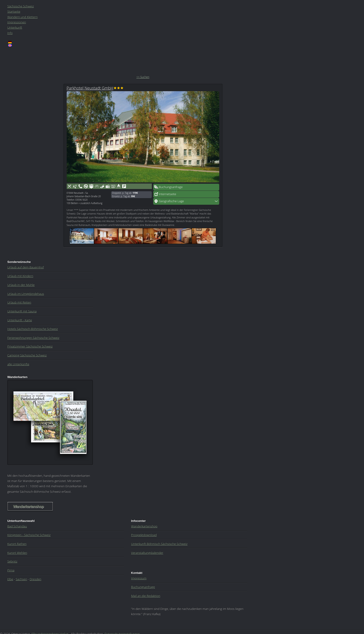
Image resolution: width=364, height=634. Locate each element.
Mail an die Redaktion (146, 596)
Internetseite (168, 194)
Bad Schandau (17, 526)
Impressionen (17, 22)
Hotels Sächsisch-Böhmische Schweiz (33, 329)
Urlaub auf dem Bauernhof (25, 267)
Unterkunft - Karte (20, 320)
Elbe (10, 579)
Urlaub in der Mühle (21, 285)
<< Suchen (143, 77)
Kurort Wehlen (17, 553)
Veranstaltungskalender (147, 553)
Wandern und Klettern (22, 17)
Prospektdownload (144, 535)
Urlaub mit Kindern (20, 276)
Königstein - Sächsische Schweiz (29, 535)
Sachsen (21, 579)
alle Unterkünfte (18, 364)
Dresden (35, 579)
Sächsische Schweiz (21, 6)
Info (10, 33)
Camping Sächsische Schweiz (27, 355)
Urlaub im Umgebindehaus (26, 294)
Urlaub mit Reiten (19, 302)
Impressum (139, 578)
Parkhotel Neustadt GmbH (90, 88)
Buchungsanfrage (171, 187)
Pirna (11, 570)
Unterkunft (15, 27)
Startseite (14, 11)
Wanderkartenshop (28, 506)
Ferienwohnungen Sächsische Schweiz (33, 338)
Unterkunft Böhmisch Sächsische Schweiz (159, 544)
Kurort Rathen (17, 544)
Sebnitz (12, 561)
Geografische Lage (171, 201)
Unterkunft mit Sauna (22, 311)
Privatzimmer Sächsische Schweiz (30, 346)
